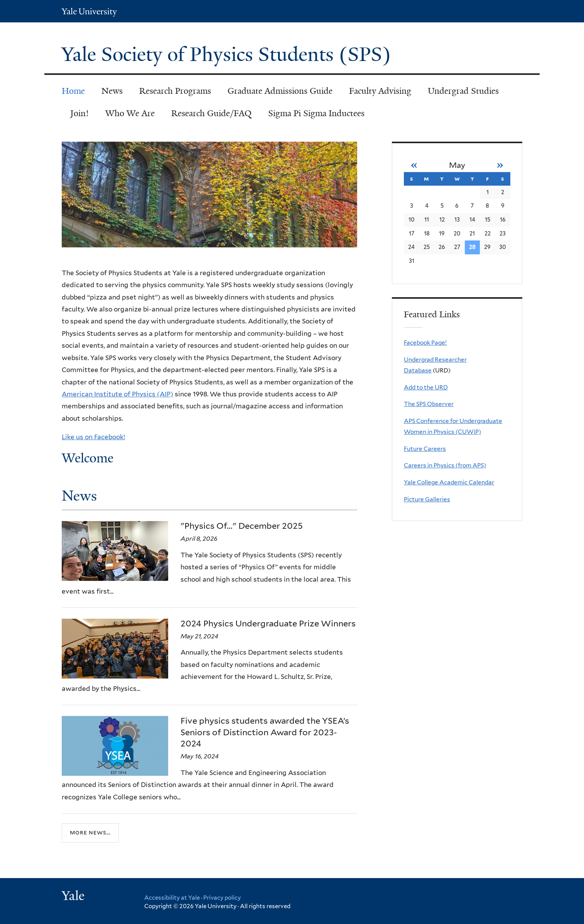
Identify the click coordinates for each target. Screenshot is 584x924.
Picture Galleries (427, 499)
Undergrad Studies (463, 91)
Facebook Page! (425, 343)
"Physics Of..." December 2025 (242, 526)
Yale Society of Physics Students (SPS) (229, 54)
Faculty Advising (380, 91)
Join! (79, 113)
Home (73, 91)
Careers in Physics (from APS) (445, 465)
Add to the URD (426, 387)
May (457, 165)
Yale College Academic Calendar (449, 482)
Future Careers (425, 449)
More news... (90, 833)
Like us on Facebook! (93, 437)
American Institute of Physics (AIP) (117, 394)
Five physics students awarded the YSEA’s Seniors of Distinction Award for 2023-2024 (265, 732)
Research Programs (175, 91)
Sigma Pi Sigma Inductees (316, 113)
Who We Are (130, 113)
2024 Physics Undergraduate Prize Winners (268, 623)
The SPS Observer (429, 404)
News (112, 91)
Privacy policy (222, 898)
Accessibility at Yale (172, 898)
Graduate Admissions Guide (280, 91)
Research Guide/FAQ (211, 113)
